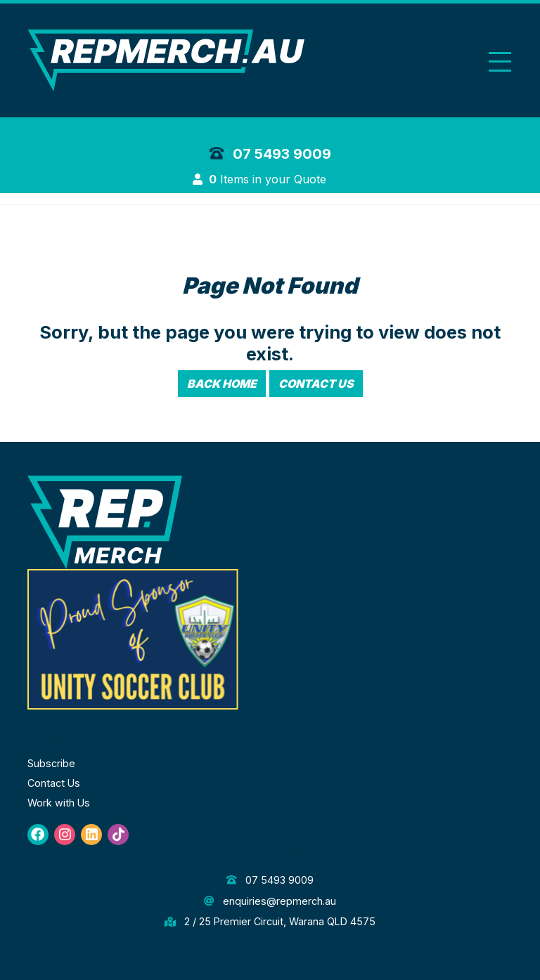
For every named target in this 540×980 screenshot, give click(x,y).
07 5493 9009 (270, 154)
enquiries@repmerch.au (270, 901)
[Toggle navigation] (500, 61)
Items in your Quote (278, 179)
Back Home (222, 384)
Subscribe (51, 763)
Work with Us (59, 803)
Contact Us (316, 384)
